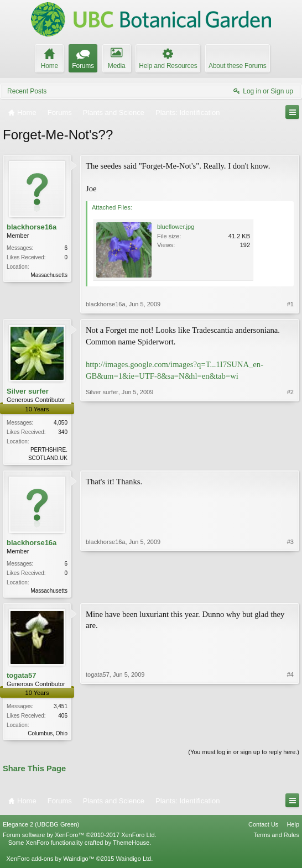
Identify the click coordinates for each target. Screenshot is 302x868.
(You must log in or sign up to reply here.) (244, 755)
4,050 (61, 423)
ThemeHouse (131, 846)
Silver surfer (28, 391)
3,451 (61, 708)
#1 (290, 304)
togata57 (21, 678)
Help (293, 828)
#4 (290, 734)
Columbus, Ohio (48, 736)
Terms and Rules (276, 838)
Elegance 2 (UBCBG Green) (41, 828)
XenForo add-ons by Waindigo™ (50, 861)
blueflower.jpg (176, 227)
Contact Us (263, 828)
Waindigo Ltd (133, 861)
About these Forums (237, 66)
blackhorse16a (32, 227)
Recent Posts (27, 91)
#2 (290, 456)
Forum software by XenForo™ (80, 838)
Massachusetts (49, 275)
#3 (290, 590)
